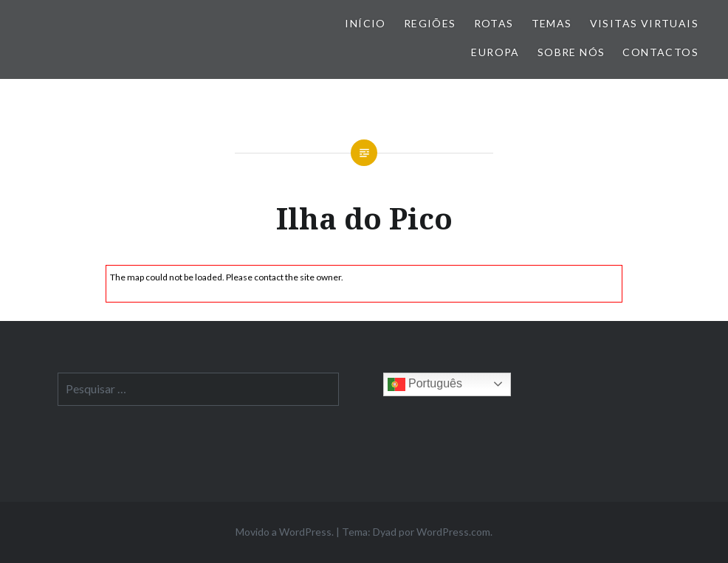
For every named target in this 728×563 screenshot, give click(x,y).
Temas (552, 23)
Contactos (660, 52)
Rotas (494, 23)
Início (365, 23)
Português (425, 384)
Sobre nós (571, 52)
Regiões (430, 23)
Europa (495, 52)
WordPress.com (453, 532)
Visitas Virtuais (644, 23)
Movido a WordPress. (285, 532)
